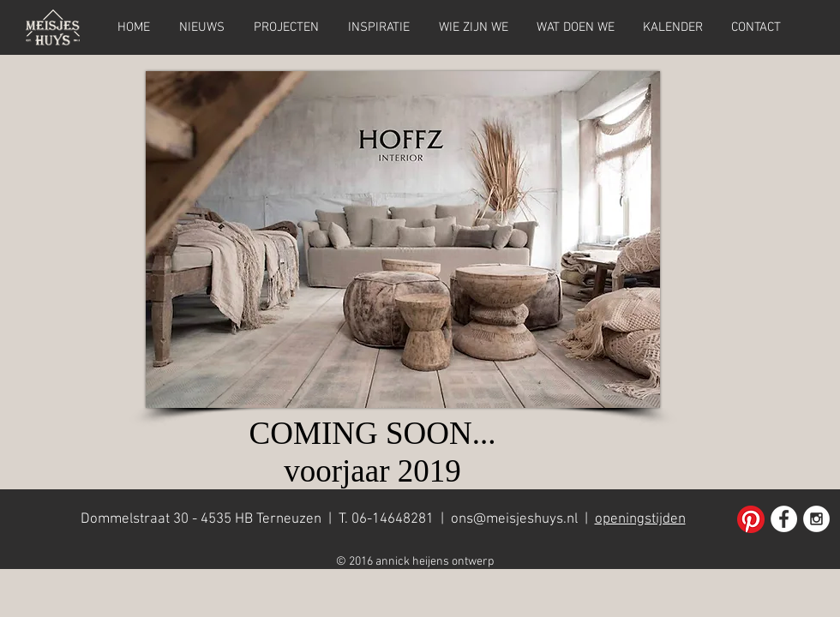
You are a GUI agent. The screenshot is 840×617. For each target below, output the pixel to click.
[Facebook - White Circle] (784, 519)
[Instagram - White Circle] (816, 519)
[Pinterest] (751, 519)
